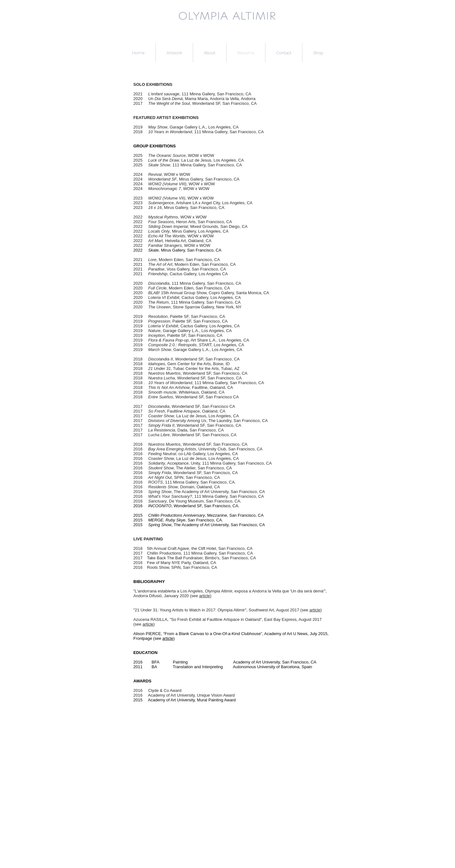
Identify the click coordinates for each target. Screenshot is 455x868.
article (205, 596)
